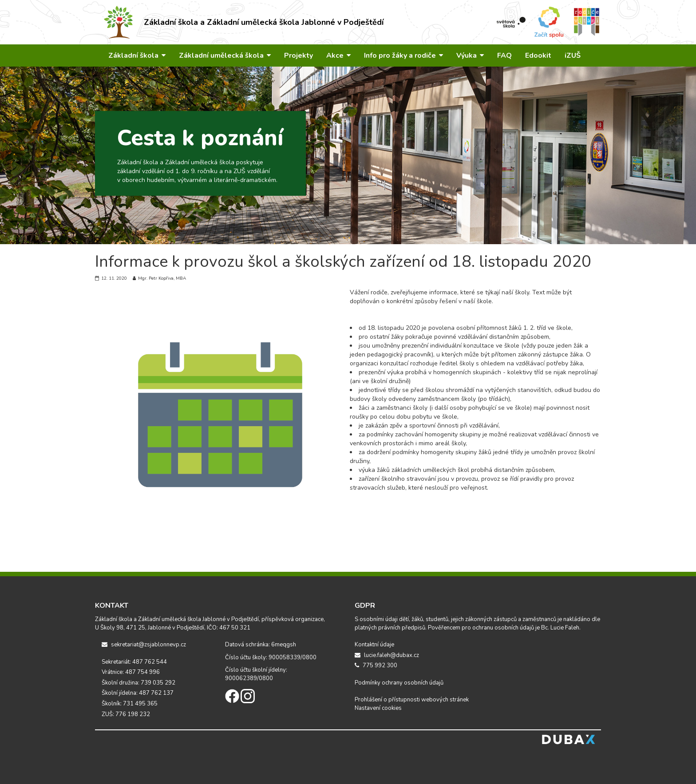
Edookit (538, 55)
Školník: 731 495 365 (130, 704)
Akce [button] (338, 55)
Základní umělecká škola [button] (225, 55)
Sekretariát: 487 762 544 (134, 662)
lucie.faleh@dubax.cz (387, 655)
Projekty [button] (299, 55)
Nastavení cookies (378, 708)
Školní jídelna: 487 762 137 (138, 693)
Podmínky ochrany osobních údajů (399, 683)
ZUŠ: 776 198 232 (126, 714)
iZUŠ (573, 55)
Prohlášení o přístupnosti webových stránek (412, 700)
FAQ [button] (504, 55)
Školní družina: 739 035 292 (138, 683)
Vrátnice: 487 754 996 (131, 672)
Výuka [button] (470, 55)
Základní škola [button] (137, 55)
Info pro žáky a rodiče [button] (403, 55)
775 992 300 (376, 665)
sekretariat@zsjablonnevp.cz (144, 645)
